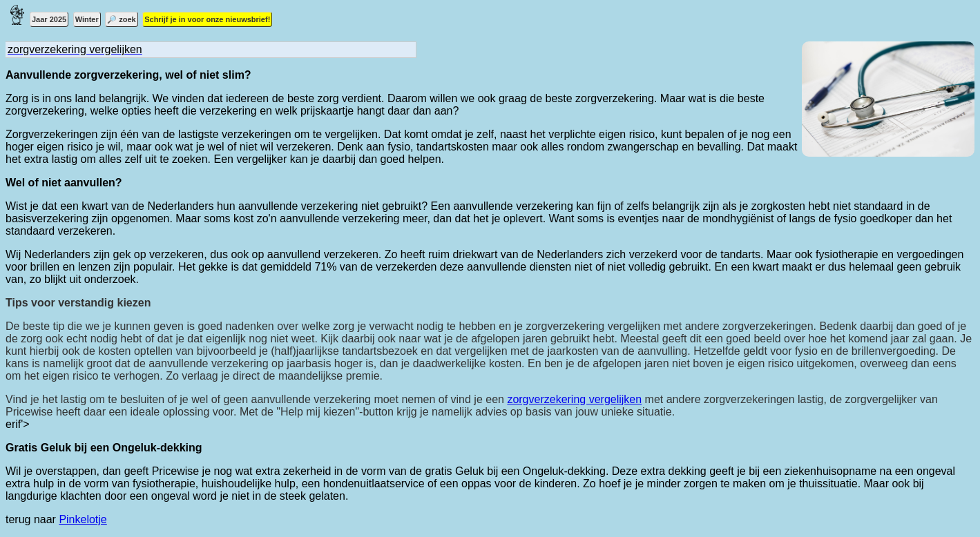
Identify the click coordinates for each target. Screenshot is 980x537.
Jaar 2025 (49, 19)
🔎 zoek (122, 19)
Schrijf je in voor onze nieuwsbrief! (207, 19)
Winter (87, 19)
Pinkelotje (83, 519)
